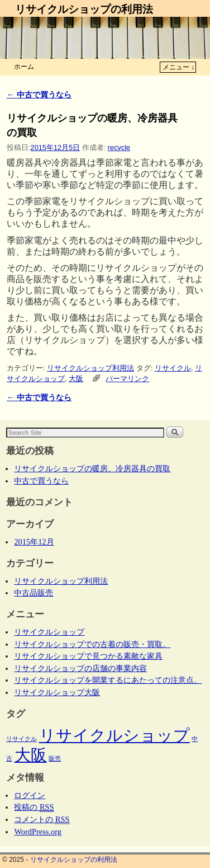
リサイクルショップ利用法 (90, 368)
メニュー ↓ (178, 67)
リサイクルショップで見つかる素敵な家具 (88, 656)
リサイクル (173, 368)
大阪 (76, 379)
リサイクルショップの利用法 (84, 9)
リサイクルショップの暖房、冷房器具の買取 (92, 468)
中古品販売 (34, 593)
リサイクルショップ (49, 632)
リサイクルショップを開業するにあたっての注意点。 (108, 680)
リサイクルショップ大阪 (57, 692)
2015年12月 (34, 542)
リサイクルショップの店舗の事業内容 (80, 668)
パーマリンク (127, 379)
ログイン (30, 795)
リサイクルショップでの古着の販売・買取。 (92, 644)
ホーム (24, 67)
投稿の (34, 807)
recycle (119, 147)
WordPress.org (38, 832)
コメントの (42, 820)
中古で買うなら (39, 95)
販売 (55, 759)
